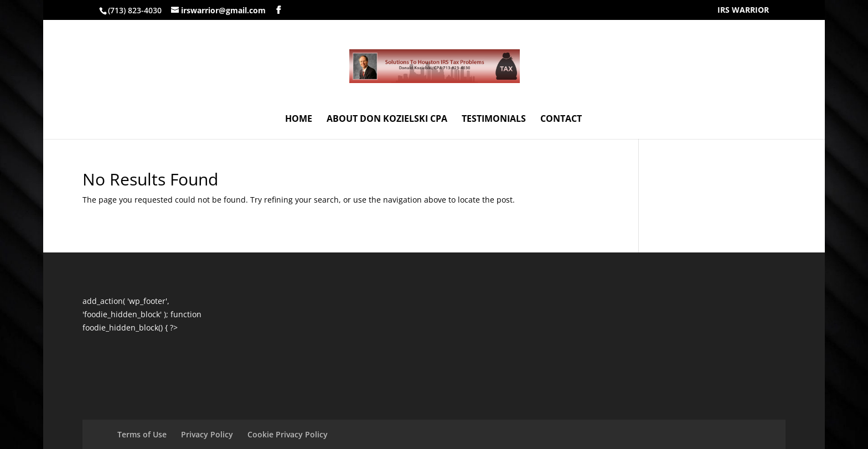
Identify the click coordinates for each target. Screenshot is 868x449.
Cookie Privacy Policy (288, 434)
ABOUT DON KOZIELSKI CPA (387, 120)
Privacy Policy (207, 434)
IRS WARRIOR (743, 11)
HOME (299, 120)
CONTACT (561, 120)
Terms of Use (142, 434)
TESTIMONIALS (494, 120)
